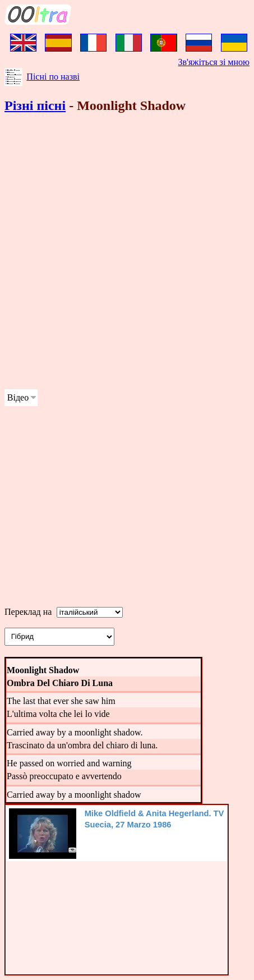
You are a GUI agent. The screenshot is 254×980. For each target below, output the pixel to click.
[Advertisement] (127, 253)
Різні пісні (35, 105)
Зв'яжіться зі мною (214, 62)
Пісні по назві (53, 77)
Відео (18, 397)
